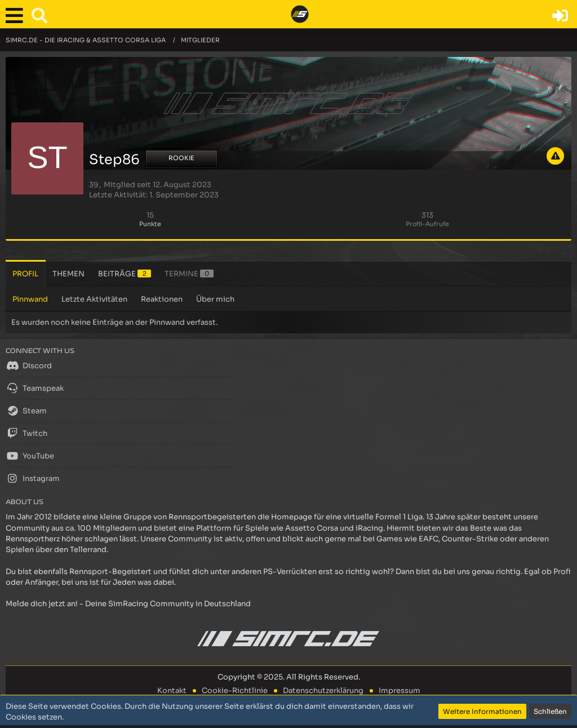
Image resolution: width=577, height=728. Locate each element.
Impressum (400, 691)
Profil (25, 274)
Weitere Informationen (482, 711)
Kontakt (172, 691)
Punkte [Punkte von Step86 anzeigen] (150, 224)
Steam (26, 411)
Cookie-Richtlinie (235, 691)
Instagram (33, 478)
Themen (68, 274)
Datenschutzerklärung (323, 691)
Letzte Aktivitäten (94, 299)
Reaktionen (162, 299)
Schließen (550, 711)
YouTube (30, 456)
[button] (17, 16)
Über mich (215, 299)
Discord (29, 365)
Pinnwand (30, 299)
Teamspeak (35, 388)
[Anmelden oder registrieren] (560, 16)
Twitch (26, 433)
